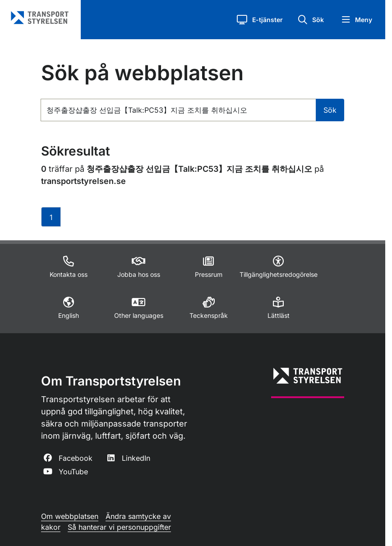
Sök (330, 110)
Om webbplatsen (70, 516)
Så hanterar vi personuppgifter (119, 527)
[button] (260, 20)
